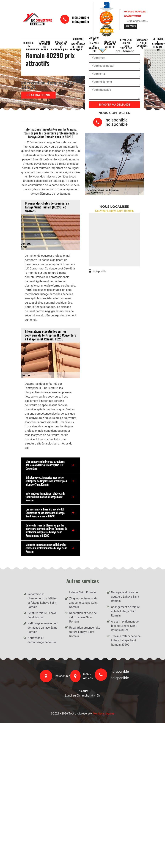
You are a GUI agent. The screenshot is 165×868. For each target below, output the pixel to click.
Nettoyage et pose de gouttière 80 (142, 44)
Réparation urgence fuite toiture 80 (126, 44)
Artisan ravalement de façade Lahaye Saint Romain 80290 (125, 626)
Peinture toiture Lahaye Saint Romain (42, 615)
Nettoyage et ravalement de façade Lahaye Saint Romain (43, 628)
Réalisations (38, 95)
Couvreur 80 (29, 44)
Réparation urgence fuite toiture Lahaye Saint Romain (85, 632)
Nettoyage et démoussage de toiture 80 (78, 44)
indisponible (80, 17)
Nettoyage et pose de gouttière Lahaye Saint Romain (125, 597)
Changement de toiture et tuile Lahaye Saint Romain (125, 611)
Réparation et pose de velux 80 (110, 44)
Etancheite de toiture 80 (44, 44)
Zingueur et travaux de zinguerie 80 (94, 44)
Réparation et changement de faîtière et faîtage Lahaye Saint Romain (42, 601)
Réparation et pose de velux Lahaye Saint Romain (83, 617)
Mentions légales (104, 714)
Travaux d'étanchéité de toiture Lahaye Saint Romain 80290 (126, 640)
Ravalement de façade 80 (61, 44)
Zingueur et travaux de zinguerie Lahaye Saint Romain (83, 603)
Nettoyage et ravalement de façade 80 (158, 44)
